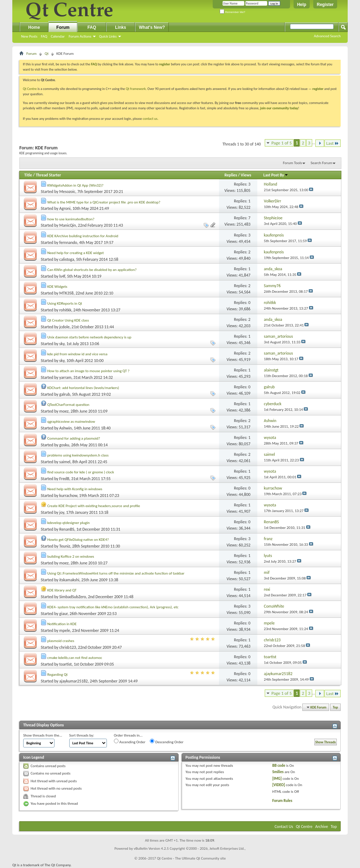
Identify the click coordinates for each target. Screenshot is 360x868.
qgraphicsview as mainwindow (71, 422)
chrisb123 (68, 647)
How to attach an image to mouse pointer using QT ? (89, 371)
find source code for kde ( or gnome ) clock (81, 472)
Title (28, 175)
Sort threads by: (82, 735)
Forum (63, 27)
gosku (64, 445)
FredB (64, 479)
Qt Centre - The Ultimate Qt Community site (191, 858)
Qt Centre (30, 89)
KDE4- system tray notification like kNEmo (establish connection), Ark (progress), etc (113, 607)
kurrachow (68, 495)
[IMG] (277, 779)
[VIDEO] (278, 785)
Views (246, 175)
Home (34, 27)
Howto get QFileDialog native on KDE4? (78, 540)
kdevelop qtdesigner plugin (69, 523)
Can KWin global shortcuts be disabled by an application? (92, 270)
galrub (65, 394)
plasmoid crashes (61, 641)
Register (325, 5)
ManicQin (68, 225)
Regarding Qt (58, 675)
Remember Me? (233, 12)
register (318, 89)
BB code (279, 766)
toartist (66, 664)
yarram (65, 377)
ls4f (62, 276)
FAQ (44, 36)
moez (64, 411)
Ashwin (66, 428)
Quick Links (108, 36)
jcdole (65, 327)
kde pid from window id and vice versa (78, 354)
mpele (65, 630)
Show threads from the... (43, 735)
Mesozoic (67, 192)
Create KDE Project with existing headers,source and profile (94, 506)
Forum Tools (292, 163)
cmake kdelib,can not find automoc (75, 658)
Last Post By (276, 175)
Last (333, 143)
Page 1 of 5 (282, 143)
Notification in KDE (62, 624)
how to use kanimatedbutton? (71, 219)
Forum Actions (80, 36)
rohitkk (65, 310)
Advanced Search (327, 36)
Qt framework (136, 89)
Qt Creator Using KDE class (68, 320)
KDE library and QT (62, 590)
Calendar (58, 36)
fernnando (68, 242)
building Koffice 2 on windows (71, 556)
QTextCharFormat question (69, 405)
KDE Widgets (57, 287)
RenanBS (67, 529)
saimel (65, 462)
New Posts (29, 36)
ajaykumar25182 (74, 681)
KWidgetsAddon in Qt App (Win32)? (76, 185)
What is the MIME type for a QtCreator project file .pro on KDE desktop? (104, 202)
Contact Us (284, 827)
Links (120, 27)
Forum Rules (282, 801)
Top (336, 707)
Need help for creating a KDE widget (76, 253)
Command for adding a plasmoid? (74, 438)
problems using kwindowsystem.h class (78, 455)
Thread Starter (49, 175)
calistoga (67, 259)
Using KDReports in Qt (65, 303)
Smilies (278, 772)
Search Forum (322, 163)
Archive (322, 827)
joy (62, 512)
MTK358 (67, 293)
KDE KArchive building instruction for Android (83, 236)
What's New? (152, 27)
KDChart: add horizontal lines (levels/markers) (83, 388)
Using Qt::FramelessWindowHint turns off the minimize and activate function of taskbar (116, 573)
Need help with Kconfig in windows (75, 489)
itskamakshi (69, 580)
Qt (47, 54)
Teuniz (65, 546)
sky (62, 344)
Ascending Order (130, 741)
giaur (64, 614)
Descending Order (167, 741)
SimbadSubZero (73, 597)
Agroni (65, 208)
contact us (150, 119)
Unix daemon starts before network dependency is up (89, 337)
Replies (231, 175)
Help (302, 5)
